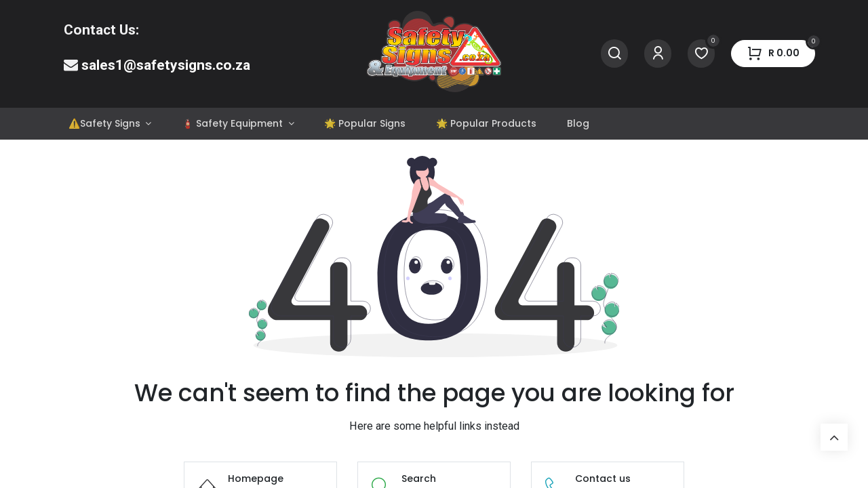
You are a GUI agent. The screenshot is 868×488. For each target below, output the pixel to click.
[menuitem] (110, 124)
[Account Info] (658, 54)
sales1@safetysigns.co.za (166, 65)
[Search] (614, 54)
